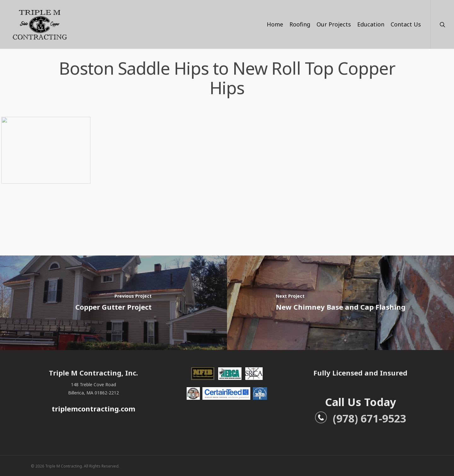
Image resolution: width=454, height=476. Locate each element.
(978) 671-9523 (360, 418)
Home (275, 24)
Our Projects (334, 24)
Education (371, 24)
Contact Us (406, 24)
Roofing (300, 24)
